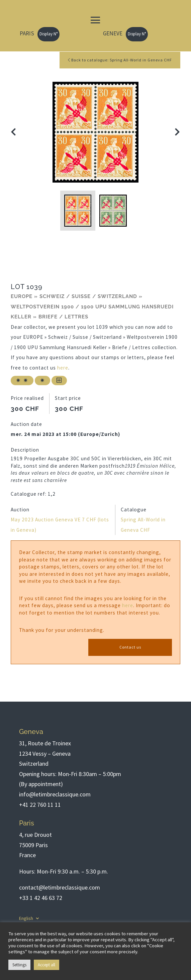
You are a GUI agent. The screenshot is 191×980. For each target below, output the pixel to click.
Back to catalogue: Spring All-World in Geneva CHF (120, 60)
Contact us (130, 647)
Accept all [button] (46, 965)
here (63, 368)
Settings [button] (19, 965)
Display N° (49, 34)
